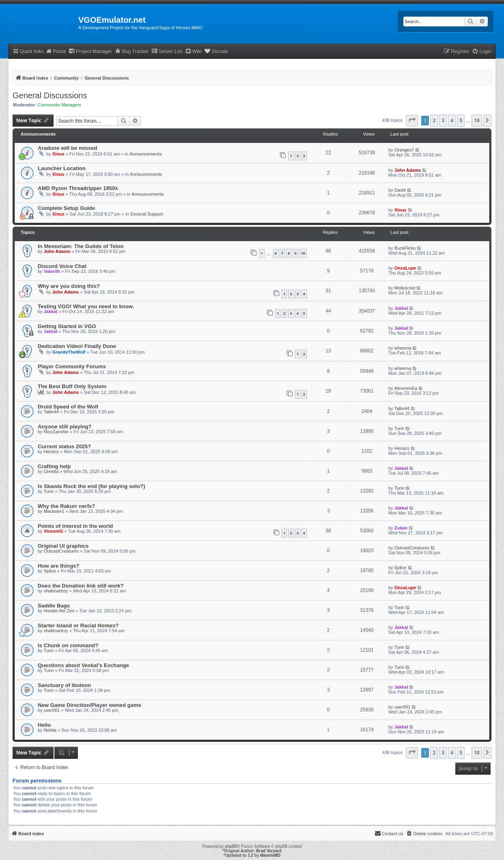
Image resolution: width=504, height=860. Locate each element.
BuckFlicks (405, 248)
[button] (412, 121)
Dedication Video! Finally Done (77, 346)
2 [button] (434, 120)
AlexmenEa (406, 388)
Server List (167, 51)
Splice (50, 571)
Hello (44, 725)
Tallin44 (51, 412)
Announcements (146, 154)
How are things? (59, 566)
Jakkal (51, 311)
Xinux (58, 154)
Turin (400, 428)
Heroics (51, 452)
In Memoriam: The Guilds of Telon (81, 246)
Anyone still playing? (65, 427)
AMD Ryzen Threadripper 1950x (78, 188)
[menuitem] (482, 52)
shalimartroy (56, 591)
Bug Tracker (132, 51)
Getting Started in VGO (67, 326)
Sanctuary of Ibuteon (64, 685)
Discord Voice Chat (62, 266)
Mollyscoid (405, 288)
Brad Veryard (269, 851)
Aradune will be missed (68, 148)
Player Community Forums (72, 366)
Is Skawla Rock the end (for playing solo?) (92, 486)
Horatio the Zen (59, 611)
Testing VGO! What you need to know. (86, 306)
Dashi (400, 190)
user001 (52, 710)
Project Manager (90, 51)
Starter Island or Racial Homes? (78, 626)
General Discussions (50, 95)
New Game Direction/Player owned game (89, 705)
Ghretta (51, 471)
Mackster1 (54, 511)
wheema (403, 348)
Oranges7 (404, 150)
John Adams (408, 170)
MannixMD (270, 855)
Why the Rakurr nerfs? (66, 506)
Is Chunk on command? (68, 645)
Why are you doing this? (69, 286)
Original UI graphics (63, 546)
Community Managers (60, 105)
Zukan (401, 528)
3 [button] (443, 120)
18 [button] (477, 120)
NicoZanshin (56, 432)
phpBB (231, 846)
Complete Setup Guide (66, 208)
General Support (147, 214)
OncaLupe (405, 268)
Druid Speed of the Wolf (68, 407)
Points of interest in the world (75, 526)
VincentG (54, 531)
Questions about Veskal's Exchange (83, 665)
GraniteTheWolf (69, 352)
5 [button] (461, 120)
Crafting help (54, 466)
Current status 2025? (64, 446)
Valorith (52, 271)
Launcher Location (62, 168)
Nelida (50, 730)
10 (303, 253)
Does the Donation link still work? (81, 586)
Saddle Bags (54, 606)
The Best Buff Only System (72, 386)
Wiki (193, 51)
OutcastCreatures (61, 551)
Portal (56, 51)
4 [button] (452, 120)
